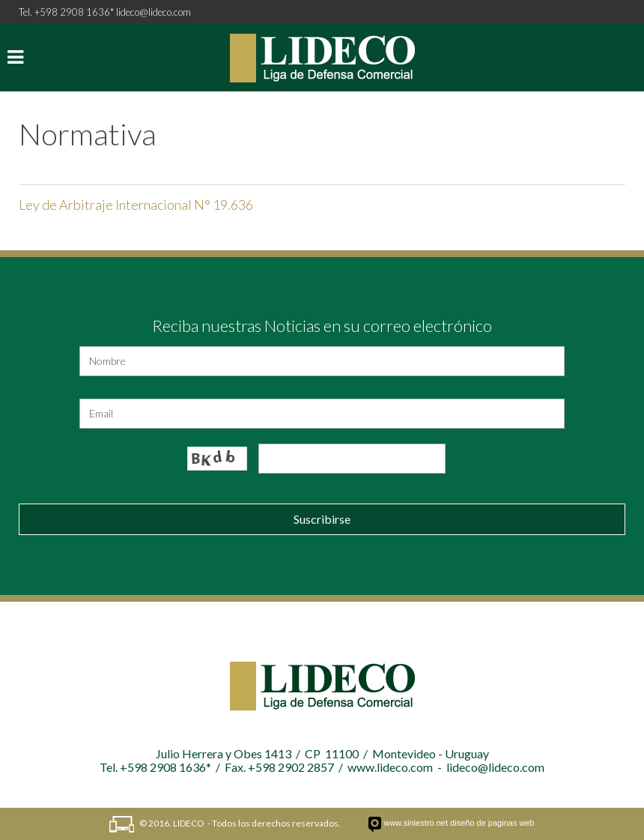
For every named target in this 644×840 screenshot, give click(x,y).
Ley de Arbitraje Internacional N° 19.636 (136, 205)
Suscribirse (322, 519)
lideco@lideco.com (154, 12)
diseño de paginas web (492, 823)
